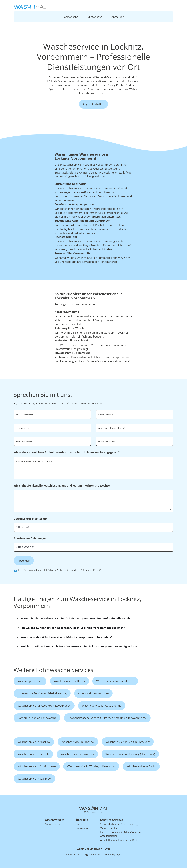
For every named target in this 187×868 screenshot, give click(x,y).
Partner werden (53, 824)
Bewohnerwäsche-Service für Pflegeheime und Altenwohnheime (107, 718)
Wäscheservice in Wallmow (34, 779)
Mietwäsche (95, 17)
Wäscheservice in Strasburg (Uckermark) (130, 754)
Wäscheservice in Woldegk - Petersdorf (91, 766)
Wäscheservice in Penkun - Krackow (128, 742)
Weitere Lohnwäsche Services (53, 670)
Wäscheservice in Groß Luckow (37, 766)
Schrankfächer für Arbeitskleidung (119, 824)
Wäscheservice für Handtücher (115, 681)
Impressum (82, 828)
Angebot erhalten (93, 104)
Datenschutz (72, 855)
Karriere (80, 824)
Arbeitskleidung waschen (93, 693)
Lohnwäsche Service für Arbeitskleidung (42, 693)
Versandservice (109, 828)
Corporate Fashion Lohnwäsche (37, 718)
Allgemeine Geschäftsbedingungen (103, 855)
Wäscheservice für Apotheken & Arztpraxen (44, 706)
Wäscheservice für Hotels (69, 681)
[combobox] (135, 428)
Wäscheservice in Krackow (34, 742)
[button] (93, 618)
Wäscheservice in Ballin (141, 766)
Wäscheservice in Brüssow (78, 742)
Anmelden (118, 17)
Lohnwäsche (70, 17)
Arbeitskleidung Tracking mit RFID (119, 840)
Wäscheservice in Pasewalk (77, 754)
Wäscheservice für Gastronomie (102, 706)
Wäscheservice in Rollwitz (33, 754)
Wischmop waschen (30, 681)
